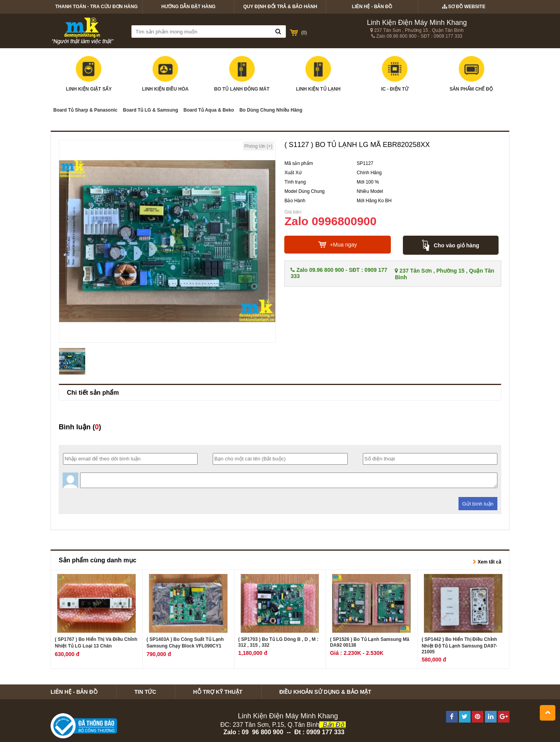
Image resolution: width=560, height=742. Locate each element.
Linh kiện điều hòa (165, 74)
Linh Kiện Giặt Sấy (89, 74)
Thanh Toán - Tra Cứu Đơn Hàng (96, 7)
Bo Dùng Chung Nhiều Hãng (271, 110)
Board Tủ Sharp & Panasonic (85, 110)
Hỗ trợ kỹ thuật (218, 692)
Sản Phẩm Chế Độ (471, 74)
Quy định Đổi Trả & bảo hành (280, 7)
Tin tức (145, 692)
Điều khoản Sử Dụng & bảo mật (325, 692)
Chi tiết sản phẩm (93, 393)
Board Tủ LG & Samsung (150, 110)
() (304, 33)
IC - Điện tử (395, 74)
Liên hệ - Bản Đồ (372, 7)
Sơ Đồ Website (464, 7)
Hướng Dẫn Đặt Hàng (188, 7)
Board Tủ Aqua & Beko (209, 110)
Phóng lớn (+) (258, 146)
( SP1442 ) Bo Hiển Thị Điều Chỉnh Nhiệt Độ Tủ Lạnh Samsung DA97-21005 (459, 646)
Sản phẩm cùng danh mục (98, 560)
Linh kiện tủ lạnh (318, 74)
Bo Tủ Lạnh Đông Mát (241, 74)
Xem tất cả (487, 562)
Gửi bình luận (478, 504)
